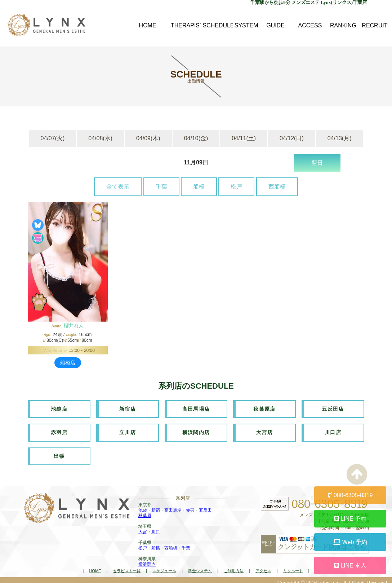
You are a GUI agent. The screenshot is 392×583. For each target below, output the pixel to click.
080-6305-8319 (350, 495)
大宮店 (264, 430)
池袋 (143, 505)
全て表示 (118, 187)
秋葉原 (145, 511)
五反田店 (333, 408)
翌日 (317, 163)
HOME (95, 566)
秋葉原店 (264, 408)
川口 (156, 527)
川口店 (333, 430)
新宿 (156, 505)
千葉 (161, 187)
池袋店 (59, 408)
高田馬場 (173, 505)
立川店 (128, 430)
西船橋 (277, 187)
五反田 (205, 505)
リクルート (293, 566)
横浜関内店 (196, 430)
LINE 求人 (350, 566)
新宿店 (128, 408)
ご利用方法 (234, 566)
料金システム (200, 566)
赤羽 (190, 505)
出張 (59, 452)
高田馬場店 (196, 408)
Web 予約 (350, 542)
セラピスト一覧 (127, 566)
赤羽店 (59, 430)
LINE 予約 (350, 519)
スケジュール (164, 566)
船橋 (199, 187)
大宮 (143, 527)
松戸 (236, 187)
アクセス (263, 566)
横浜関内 (147, 560)
